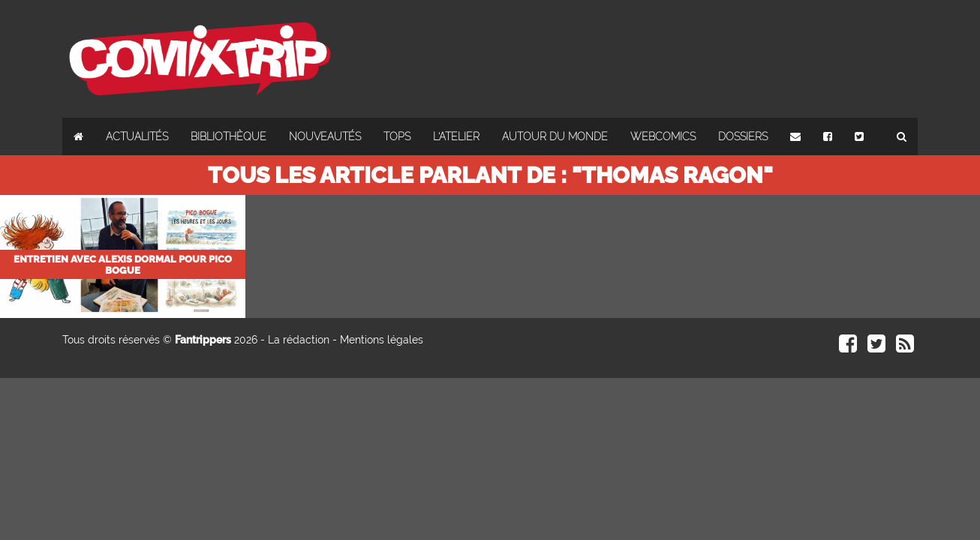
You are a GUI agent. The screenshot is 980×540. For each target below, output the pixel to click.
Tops (397, 136)
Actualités (137, 136)
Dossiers (743, 136)
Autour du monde (555, 136)
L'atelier (456, 136)
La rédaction (299, 340)
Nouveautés (325, 136)
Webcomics (663, 136)
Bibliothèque (228, 136)
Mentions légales (382, 340)
